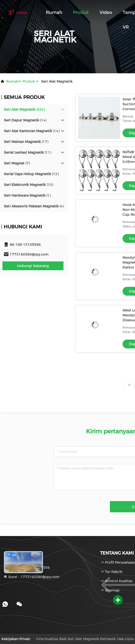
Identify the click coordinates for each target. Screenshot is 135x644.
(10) (29, 185)
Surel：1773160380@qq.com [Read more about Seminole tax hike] (31, 577)
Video (106, 12)
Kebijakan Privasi (16, 639)
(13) (31, 174)
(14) (25, 120)
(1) (27, 195)
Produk (81, 12)
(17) (26, 142)
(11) (28, 152)
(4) (34, 206)
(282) (24, 109)
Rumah (54, 12)
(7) (17, 163)
